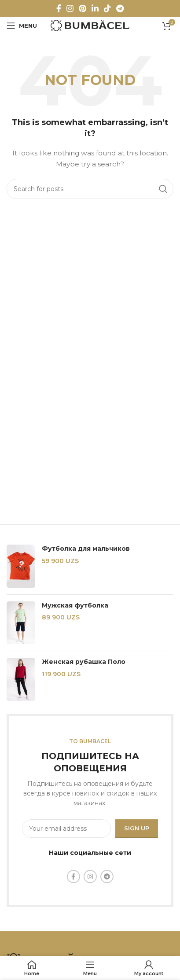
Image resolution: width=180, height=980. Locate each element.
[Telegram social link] (120, 8)
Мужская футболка (75, 605)
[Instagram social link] (70, 8)
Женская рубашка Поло (84, 662)
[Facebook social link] (59, 8)
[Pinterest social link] (83, 8)
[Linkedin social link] (95, 8)
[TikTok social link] (107, 8)
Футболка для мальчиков (86, 549)
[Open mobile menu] (22, 26)
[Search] (90, 189)
